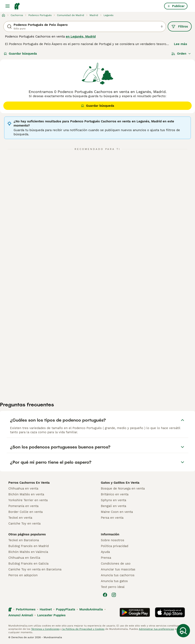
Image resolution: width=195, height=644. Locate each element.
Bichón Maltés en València (28, 552)
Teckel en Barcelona (24, 540)
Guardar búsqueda (20, 54)
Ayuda (105, 552)
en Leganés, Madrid (81, 36)
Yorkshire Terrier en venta (28, 500)
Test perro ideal (113, 587)
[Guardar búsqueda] (183, 631)
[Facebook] (105, 595)
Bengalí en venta (113, 506)
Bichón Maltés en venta (26, 494)
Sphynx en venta (113, 500)
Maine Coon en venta (117, 512)
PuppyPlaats (66, 609)
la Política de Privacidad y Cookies (83, 629)
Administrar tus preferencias (156, 629)
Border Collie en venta (25, 512)
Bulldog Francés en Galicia (28, 564)
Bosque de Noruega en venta (123, 488)
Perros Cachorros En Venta (29, 483)
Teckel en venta (20, 518)
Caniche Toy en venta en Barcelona (35, 569)
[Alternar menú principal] (8, 6)
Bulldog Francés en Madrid (28, 546)
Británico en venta (115, 494)
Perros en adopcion (23, 575)
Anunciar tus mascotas (118, 569)
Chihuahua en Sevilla (24, 558)
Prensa (106, 558)
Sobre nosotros (113, 540)
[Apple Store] (170, 612)
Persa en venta (112, 518)
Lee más (180, 44)
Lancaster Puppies (51, 615)
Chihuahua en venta (23, 488)
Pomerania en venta (23, 506)
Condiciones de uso (116, 564)
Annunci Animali (21, 615)
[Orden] (181, 54)
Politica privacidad (115, 546)
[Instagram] (114, 595)
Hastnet (46, 609)
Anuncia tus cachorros (118, 575)
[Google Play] (135, 612)
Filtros (180, 26)
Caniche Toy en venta (24, 523)
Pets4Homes (26, 609)
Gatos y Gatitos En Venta (120, 483)
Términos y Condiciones (45, 629)
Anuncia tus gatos (114, 581)
